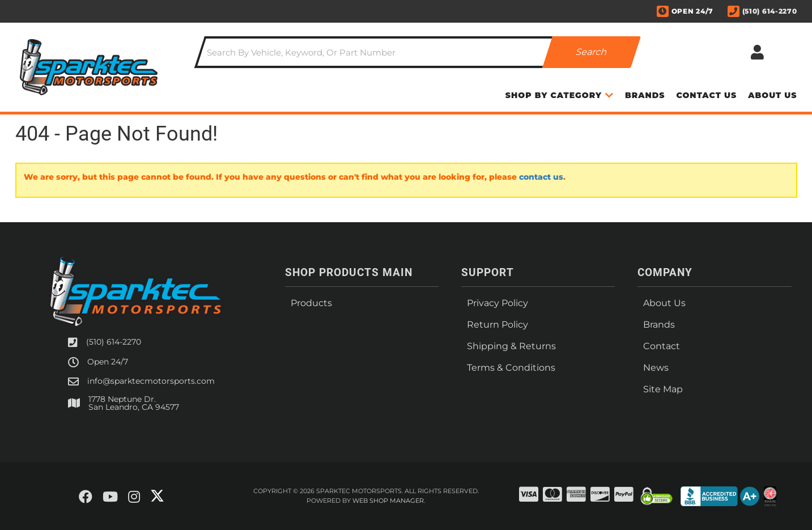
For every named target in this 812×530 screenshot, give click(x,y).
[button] (418, 52)
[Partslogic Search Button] (592, 52)
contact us (541, 177)
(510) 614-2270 (114, 342)
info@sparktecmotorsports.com (151, 381)
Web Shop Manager (388, 501)
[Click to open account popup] (758, 52)
